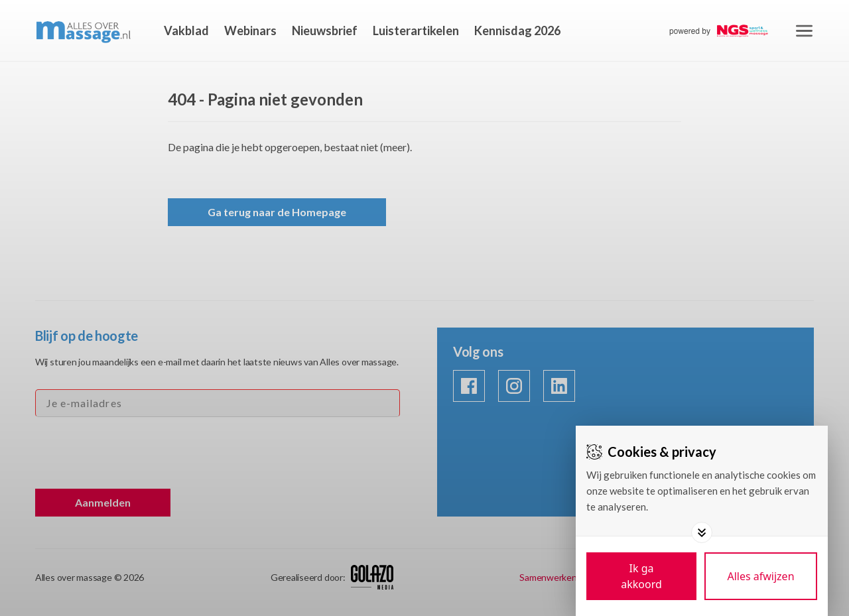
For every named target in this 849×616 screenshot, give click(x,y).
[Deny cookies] (761, 576)
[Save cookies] (641, 576)
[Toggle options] (702, 532)
